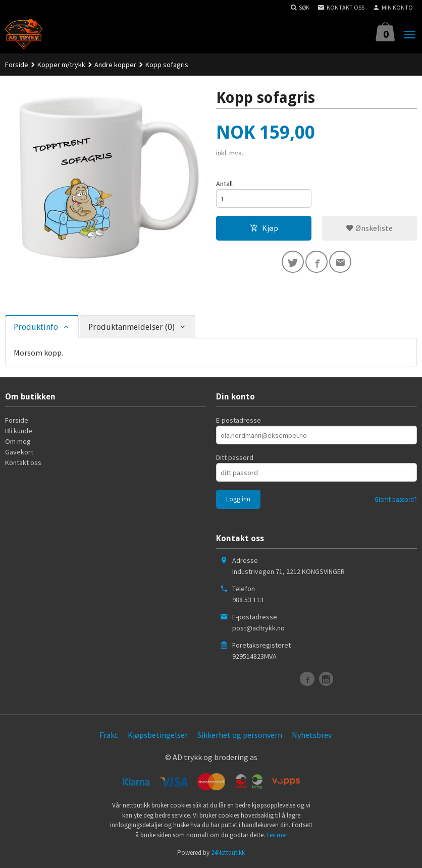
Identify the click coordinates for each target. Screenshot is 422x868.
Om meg (18, 441)
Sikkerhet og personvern (240, 735)
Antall (224, 184)
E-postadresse (239, 420)
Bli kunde (19, 431)
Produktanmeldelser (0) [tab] (131, 327)
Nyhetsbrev (312, 735)
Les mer (277, 835)
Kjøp (264, 228)
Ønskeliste (369, 228)
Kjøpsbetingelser (158, 735)
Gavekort (19, 452)
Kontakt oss (23, 462)
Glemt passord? (396, 500)
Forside (17, 65)
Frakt (109, 735)
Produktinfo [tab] (36, 327)
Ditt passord (235, 457)
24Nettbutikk (228, 853)
